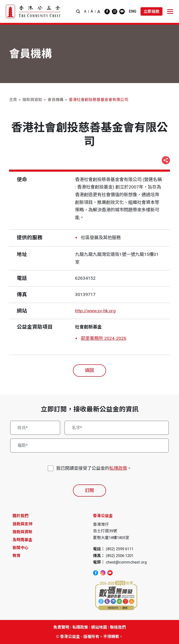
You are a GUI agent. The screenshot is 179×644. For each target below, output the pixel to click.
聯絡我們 (118, 627)
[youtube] (122, 12)
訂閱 (89, 490)
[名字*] (117, 428)
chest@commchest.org (126, 562)
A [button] (85, 11)
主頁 (13, 100)
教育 (17, 556)
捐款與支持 (22, 524)
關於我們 (21, 516)
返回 (89, 370)
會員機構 (55, 100)
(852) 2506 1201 (120, 556)
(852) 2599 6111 (120, 549)
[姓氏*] (35, 428)
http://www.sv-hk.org (95, 311)
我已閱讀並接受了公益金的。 (94, 468)
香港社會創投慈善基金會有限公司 (98, 100)
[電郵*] (90, 446)
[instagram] (115, 12)
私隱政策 (118, 468)
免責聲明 (61, 627)
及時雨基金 (22, 540)
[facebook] (107, 12)
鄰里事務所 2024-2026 (104, 338)
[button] (78, 12)
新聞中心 (21, 548)
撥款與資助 (32, 100)
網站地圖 (99, 627)
